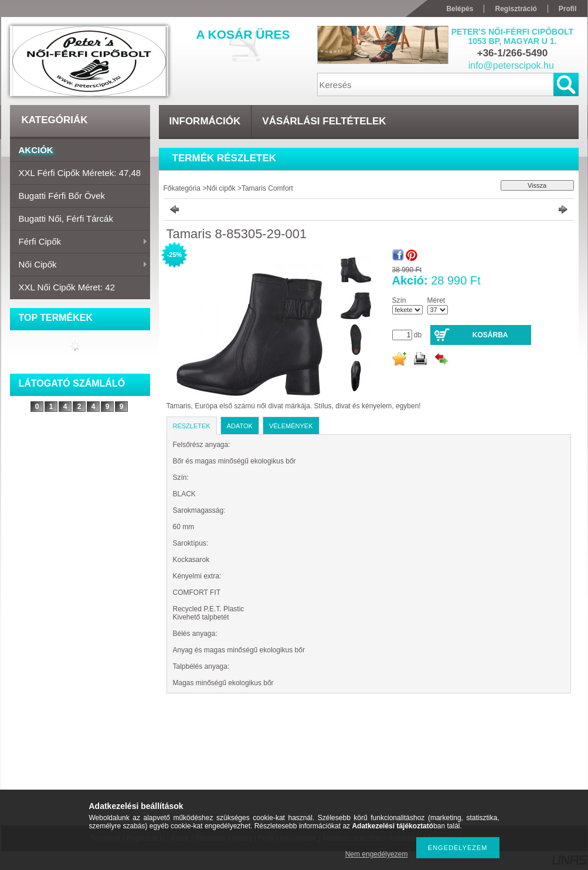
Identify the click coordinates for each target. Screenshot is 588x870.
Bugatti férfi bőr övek (62, 196)
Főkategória (182, 188)
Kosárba (490, 335)
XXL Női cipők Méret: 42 (67, 287)
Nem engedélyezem (377, 854)
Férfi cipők (79, 242)
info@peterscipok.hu (511, 65)
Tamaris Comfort (267, 188)
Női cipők (79, 265)
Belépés (460, 9)
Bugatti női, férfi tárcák (66, 219)
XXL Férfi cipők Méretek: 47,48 (80, 173)
